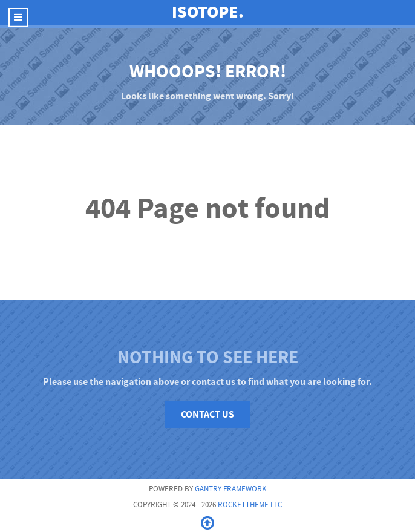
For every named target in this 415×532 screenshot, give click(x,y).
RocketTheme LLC (250, 505)
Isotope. (208, 12)
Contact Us (207, 415)
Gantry (231, 489)
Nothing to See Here (208, 357)
